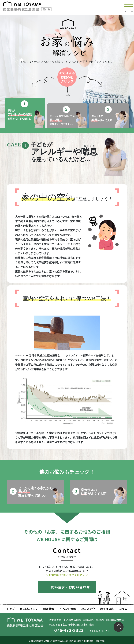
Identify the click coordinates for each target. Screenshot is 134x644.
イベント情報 (68, 609)
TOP (119, 628)
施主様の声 (107, 609)
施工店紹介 (88, 609)
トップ (11, 609)
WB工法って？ (29, 609)
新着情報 (49, 609)
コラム (123, 609)
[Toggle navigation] (129, 7)
